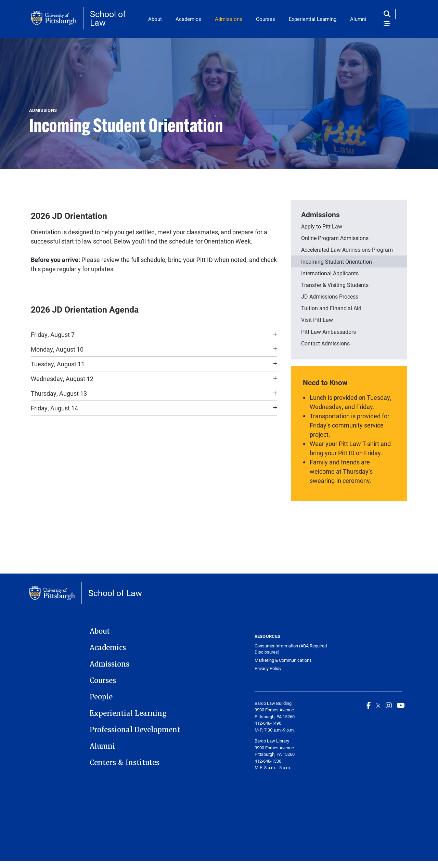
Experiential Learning (313, 19)
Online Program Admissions (335, 238)
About (155, 19)
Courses (266, 19)
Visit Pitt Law (317, 320)
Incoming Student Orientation (337, 261)
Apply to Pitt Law (322, 226)
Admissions (229, 19)
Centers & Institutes (125, 763)
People (101, 697)
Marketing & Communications (283, 660)
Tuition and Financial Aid (331, 308)
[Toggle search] (389, 14)
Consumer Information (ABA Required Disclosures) (291, 649)
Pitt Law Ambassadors (328, 332)
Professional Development (135, 730)
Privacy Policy (268, 668)
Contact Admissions (325, 343)
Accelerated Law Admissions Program (347, 249)
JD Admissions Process (330, 296)
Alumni (358, 19)
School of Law (108, 18)
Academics (188, 19)
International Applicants (330, 273)
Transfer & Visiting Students (335, 285)
